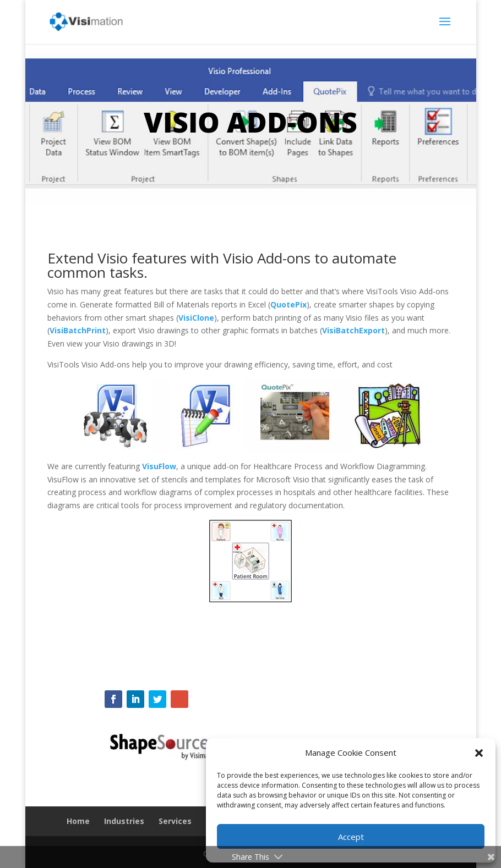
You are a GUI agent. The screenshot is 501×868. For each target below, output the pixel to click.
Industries (124, 821)
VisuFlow (159, 466)
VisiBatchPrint (78, 330)
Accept (351, 837)
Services (175, 821)
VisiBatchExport (353, 330)
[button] (479, 753)
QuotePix (288, 304)
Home (78, 821)
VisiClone (196, 318)
